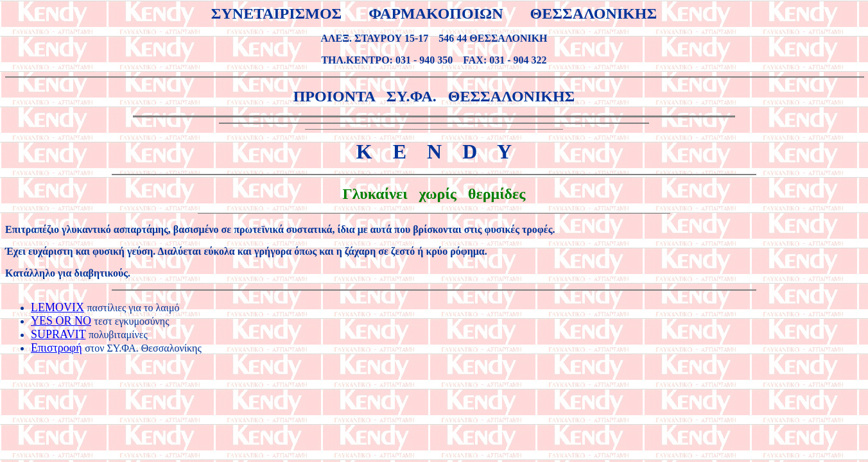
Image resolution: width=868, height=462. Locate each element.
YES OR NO (61, 321)
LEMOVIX (57, 307)
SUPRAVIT (58, 334)
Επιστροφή (56, 348)
